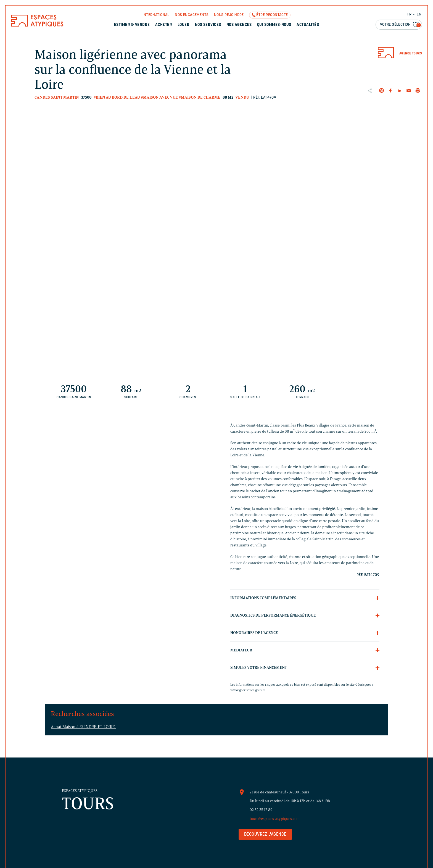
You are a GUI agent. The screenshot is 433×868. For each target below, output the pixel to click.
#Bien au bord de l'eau (117, 97)
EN (419, 15)
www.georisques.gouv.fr (248, 690)
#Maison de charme (200, 97)
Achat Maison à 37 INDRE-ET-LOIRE (83, 727)
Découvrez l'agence (265, 835)
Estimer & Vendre (132, 25)
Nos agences (239, 25)
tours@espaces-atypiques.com (275, 819)
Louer (184, 25)
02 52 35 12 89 (261, 810)
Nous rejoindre (229, 15)
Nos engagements (192, 15)
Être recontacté (272, 15)
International (156, 15)
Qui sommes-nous (274, 25)
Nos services (208, 25)
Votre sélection (400, 25)
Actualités (308, 25)
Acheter (164, 25)
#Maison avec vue (159, 97)
